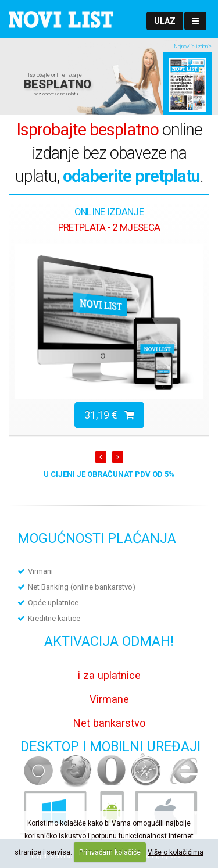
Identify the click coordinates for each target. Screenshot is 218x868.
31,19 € (109, 415)
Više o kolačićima (176, 852)
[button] (165, 21)
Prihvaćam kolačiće (110, 852)
